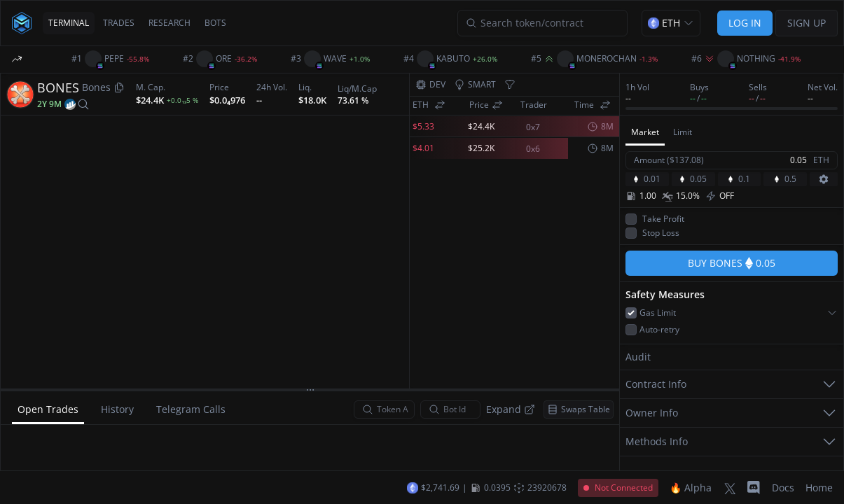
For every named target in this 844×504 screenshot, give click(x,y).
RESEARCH (170, 23)
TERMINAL (69, 23)
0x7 (533, 127)
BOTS (215, 23)
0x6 (533, 149)
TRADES (119, 23)
